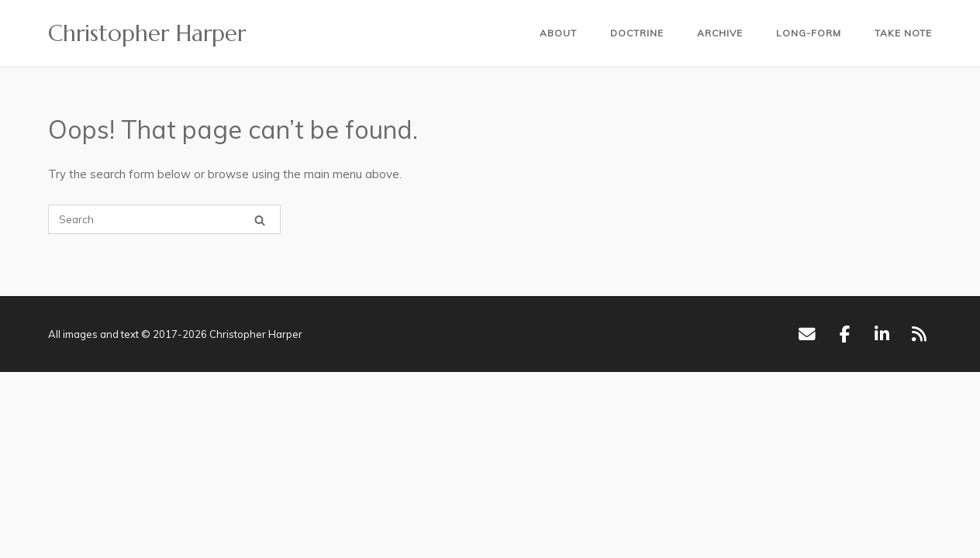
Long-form (809, 33)
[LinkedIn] (882, 334)
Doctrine (637, 33)
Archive (720, 33)
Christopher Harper (147, 33)
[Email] (807, 334)
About (558, 33)
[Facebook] (845, 334)
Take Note (903, 33)
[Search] (260, 220)
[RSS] (919, 334)
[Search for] (164, 219)
